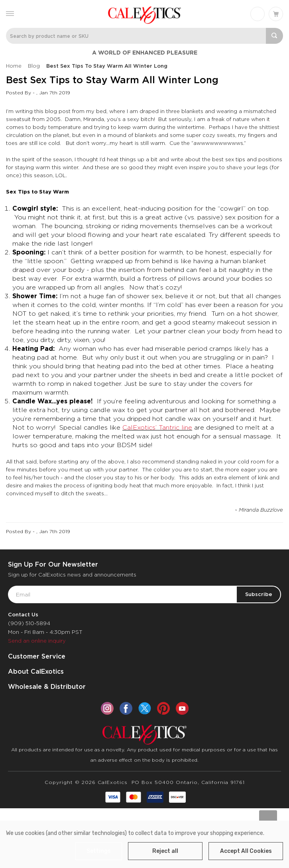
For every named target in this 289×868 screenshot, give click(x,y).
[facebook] (126, 708)
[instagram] (107, 708)
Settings (99, 851)
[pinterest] (163, 708)
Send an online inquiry (37, 641)
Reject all (165, 851)
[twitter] (145, 708)
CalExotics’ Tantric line (157, 427)
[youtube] (182, 708)
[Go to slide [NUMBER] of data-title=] (268, 819)
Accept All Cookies (246, 851)
